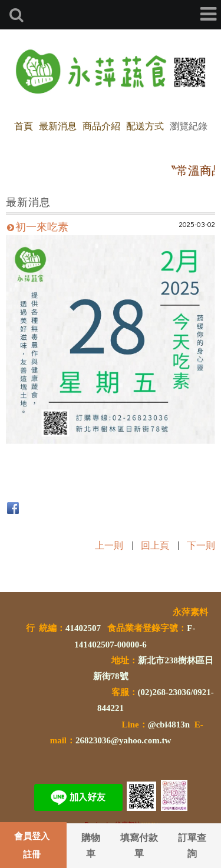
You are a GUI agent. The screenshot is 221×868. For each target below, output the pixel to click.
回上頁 (155, 545)
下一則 (201, 545)
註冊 (32, 854)
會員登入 (32, 836)
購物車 (91, 845)
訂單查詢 (192, 845)
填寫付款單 (139, 845)
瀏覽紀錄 (189, 126)
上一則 (109, 545)
